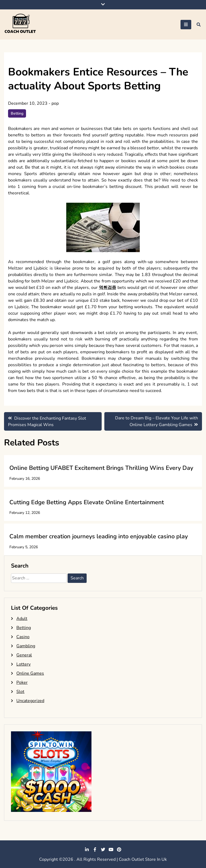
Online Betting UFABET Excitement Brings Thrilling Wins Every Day (101, 468)
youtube (111, 849)
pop (55, 103)
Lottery (23, 664)
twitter (103, 849)
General (24, 655)
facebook (95, 849)
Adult (22, 619)
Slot (20, 692)
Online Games (30, 673)
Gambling (26, 646)
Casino (23, 637)
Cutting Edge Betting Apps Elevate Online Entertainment (87, 502)
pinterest (119, 849)
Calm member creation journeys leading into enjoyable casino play (99, 536)
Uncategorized (30, 701)
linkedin (87, 849)
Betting (17, 113)
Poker (22, 682)
